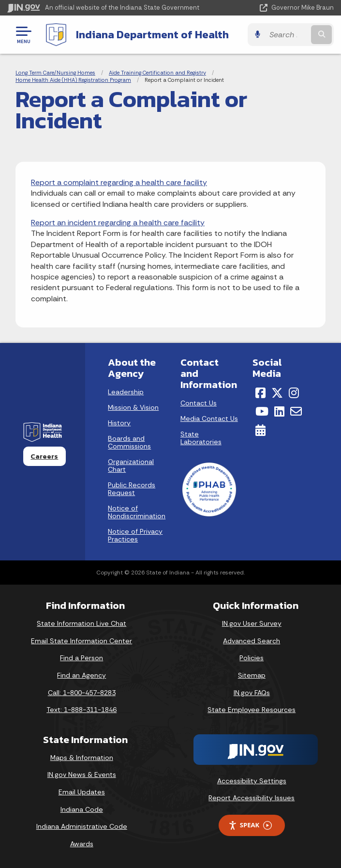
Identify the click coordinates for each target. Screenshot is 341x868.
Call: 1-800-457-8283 (82, 693)
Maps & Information (82, 758)
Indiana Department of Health (152, 34)
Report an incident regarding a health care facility (118, 223)
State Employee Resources (252, 710)
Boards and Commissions (129, 442)
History (119, 423)
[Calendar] (260, 430)
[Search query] (287, 35)
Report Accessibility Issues (252, 798)
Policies (252, 658)
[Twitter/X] (277, 393)
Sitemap (252, 675)
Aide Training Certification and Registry (157, 73)
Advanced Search (252, 641)
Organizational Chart (131, 465)
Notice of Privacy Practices (135, 535)
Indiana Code (82, 809)
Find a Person (82, 658)
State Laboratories (201, 438)
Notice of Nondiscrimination (137, 512)
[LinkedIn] (279, 411)
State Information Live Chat (82, 623)
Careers (44, 456)
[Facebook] (260, 393)
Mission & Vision (133, 407)
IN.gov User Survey (252, 623)
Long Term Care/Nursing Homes (55, 73)
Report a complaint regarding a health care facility (119, 182)
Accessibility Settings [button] (252, 781)
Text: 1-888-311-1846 (82, 710)
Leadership (126, 392)
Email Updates (82, 792)
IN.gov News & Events (82, 775)
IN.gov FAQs (252, 693)
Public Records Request (132, 489)
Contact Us (199, 403)
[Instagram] (294, 393)
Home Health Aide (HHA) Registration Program (73, 80)
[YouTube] (262, 411)
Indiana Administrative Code (82, 826)
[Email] (296, 411)
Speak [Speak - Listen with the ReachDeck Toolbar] (250, 825)
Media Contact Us (209, 418)
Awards (82, 844)
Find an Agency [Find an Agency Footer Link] (82, 675)
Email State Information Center (82, 641)
